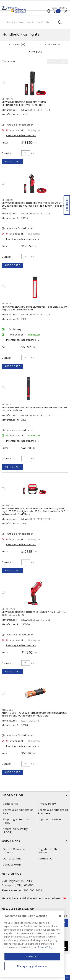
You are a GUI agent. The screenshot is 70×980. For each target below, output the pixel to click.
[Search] (35, 22)
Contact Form (12, 865)
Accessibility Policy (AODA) (15, 830)
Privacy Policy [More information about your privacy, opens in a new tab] (45, 947)
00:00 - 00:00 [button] (58, 8)
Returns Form (47, 858)
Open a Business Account (14, 851)
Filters (17, 45)
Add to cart (13, 162)
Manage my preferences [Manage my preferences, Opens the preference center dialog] (32, 966)
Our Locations (12, 858)
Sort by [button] (51, 45)
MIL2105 (6, 405)
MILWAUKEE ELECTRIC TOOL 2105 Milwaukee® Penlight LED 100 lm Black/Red (34, 409)
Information (35, 795)
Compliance (11, 804)
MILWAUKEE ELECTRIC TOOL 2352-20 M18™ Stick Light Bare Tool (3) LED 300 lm (35, 613)
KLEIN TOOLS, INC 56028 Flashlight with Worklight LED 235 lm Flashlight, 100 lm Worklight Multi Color (34, 714)
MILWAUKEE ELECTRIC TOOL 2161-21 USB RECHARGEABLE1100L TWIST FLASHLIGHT (24, 104)
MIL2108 (7, 304)
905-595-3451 (33, 890)
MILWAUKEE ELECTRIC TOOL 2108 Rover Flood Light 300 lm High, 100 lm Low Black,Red (34, 308)
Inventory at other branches (21, 135)
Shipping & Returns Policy (16, 821)
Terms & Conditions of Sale (18, 811)
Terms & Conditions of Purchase (53, 811)
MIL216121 (7, 99)
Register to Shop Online (49, 851)
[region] (32, 944)
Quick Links (35, 841)
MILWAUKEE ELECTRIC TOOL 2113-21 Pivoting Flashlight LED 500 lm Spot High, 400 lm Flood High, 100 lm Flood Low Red (34, 206)
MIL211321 (7, 200)
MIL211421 (7, 505)
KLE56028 (8, 710)
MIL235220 (8, 609)
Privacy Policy (47, 804)
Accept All (32, 957)
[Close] (60, 916)
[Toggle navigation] (4, 11)
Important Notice (49, 819)
